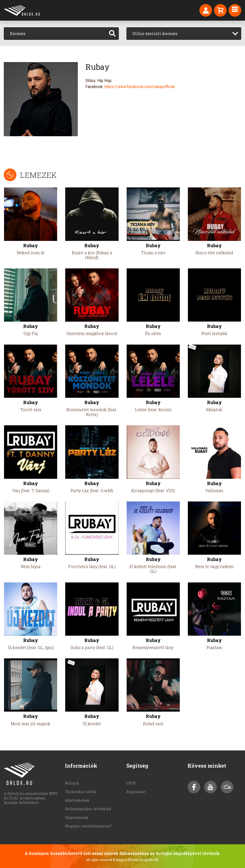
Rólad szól (153, 724)
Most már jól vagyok (31, 724)
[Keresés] (55, 34)
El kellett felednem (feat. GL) (153, 569)
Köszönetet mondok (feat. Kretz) (92, 412)
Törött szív (31, 410)
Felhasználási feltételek (88, 809)
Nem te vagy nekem (214, 566)
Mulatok (214, 410)
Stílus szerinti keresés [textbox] (155, 33)
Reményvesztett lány (153, 647)
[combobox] (184, 34)
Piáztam (214, 647)
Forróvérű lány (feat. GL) (92, 566)
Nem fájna (31, 566)
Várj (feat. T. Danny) (31, 491)
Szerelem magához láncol (92, 333)
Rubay (31, 246)
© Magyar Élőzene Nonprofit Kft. (136, 860)
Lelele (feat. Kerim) (153, 410)
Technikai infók (81, 792)
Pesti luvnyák (214, 333)
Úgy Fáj (31, 333)
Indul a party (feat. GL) (92, 647)
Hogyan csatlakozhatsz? (88, 826)
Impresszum (77, 817)
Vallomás (214, 491)
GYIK (131, 783)
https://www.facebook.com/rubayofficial (140, 87)
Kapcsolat (136, 792)
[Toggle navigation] (235, 10)
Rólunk (72, 783)
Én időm (153, 333)
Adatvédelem (77, 800)
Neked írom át (31, 253)
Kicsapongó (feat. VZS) (153, 491)
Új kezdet (92, 724)
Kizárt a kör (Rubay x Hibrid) (92, 255)
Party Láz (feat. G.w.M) (92, 491)
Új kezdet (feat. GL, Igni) (31, 647)
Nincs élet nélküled (214, 253)
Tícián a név (153, 253)
